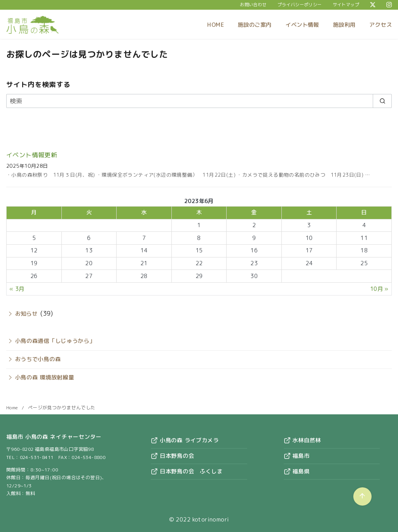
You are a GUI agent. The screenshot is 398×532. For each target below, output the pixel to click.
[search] (382, 101)
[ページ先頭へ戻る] (362, 496)
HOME (216, 25)
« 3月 (17, 289)
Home (13, 408)
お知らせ (26, 314)
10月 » (379, 289)
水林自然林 (302, 440)
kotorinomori (211, 520)
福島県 (297, 471)
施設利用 (344, 25)
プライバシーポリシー (300, 5)
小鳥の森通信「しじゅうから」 (55, 341)
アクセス (381, 25)
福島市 (297, 456)
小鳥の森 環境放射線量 (45, 377)
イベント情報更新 (32, 155)
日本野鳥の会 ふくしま (187, 471)
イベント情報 (302, 25)
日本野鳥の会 (172, 456)
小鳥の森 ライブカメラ (185, 440)
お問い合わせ (253, 5)
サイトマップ (346, 5)
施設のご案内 (255, 25)
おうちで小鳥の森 (38, 359)
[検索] (199, 101)
